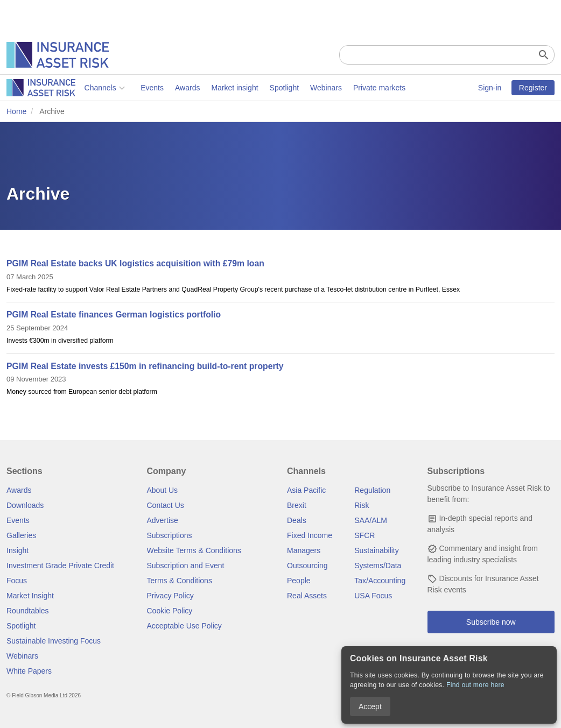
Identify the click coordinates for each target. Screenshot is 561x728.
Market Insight (30, 596)
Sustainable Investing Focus (54, 641)
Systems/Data (378, 566)
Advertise (163, 520)
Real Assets (307, 596)
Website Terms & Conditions (194, 550)
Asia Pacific (306, 490)
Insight (17, 550)
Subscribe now (491, 622)
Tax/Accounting (380, 581)
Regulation (372, 490)
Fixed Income (310, 535)
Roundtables (28, 611)
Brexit (297, 505)
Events (75, 88)
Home (16, 111)
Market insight (157, 88)
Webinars (248, 88)
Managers (304, 550)
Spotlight (206, 88)
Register (533, 88)
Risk (362, 505)
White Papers (29, 671)
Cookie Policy (170, 611)
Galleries (21, 535)
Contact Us (166, 505)
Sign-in (490, 88)
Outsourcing (307, 566)
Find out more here (475, 685)
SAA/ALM (371, 520)
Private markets (301, 88)
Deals (297, 520)
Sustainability (377, 550)
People (299, 581)
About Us (163, 490)
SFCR (364, 535)
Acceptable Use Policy (184, 626)
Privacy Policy (170, 596)
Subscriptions (170, 535)
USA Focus (373, 596)
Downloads (25, 505)
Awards (109, 88)
